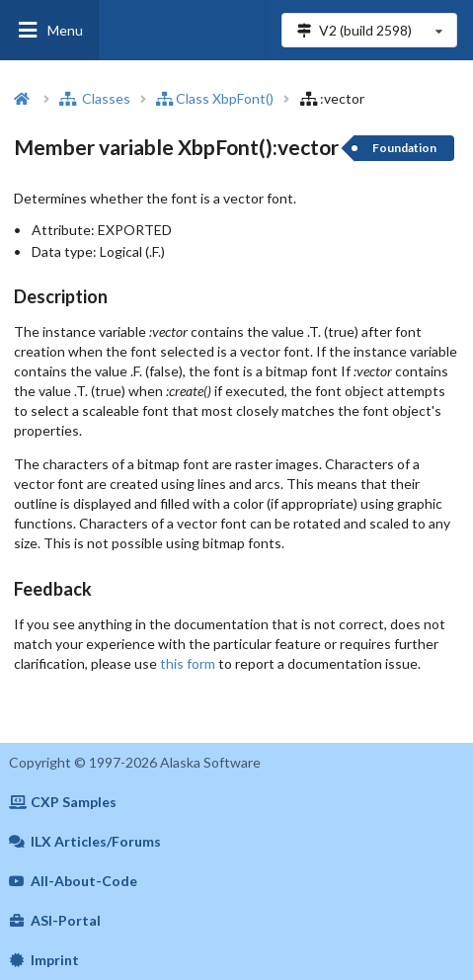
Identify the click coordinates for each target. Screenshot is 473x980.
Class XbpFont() (215, 98)
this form (188, 663)
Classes (95, 98)
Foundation (404, 148)
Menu (49, 30)
